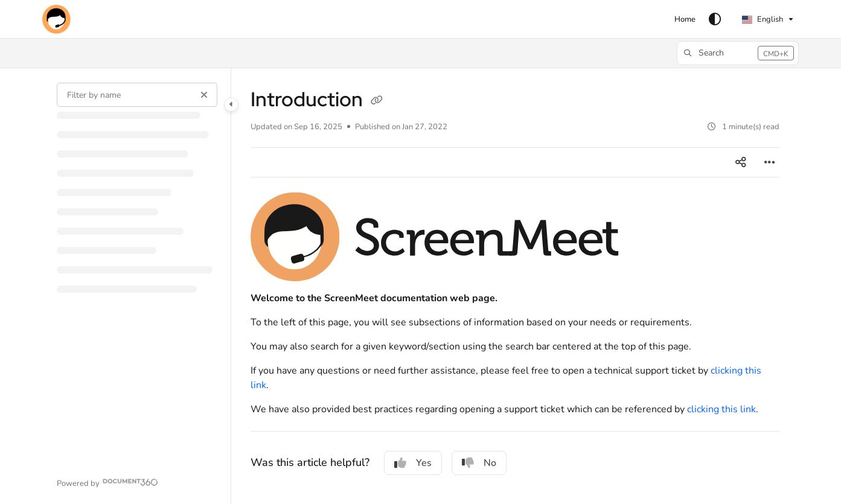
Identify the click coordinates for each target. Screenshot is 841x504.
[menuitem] (685, 19)
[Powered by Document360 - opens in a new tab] (108, 482)
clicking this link (721, 409)
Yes (413, 463)
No (479, 463)
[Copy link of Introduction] (377, 101)
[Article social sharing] (741, 162)
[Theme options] (715, 19)
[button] (56, 19)
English (763, 19)
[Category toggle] (231, 104)
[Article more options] (770, 162)
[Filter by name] (137, 95)
